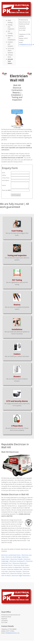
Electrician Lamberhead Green (11, 555)
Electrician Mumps (16, 573)
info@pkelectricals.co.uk (12, 633)
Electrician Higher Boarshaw (21, 576)
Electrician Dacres (7, 565)
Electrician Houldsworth (17, 561)
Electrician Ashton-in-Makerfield (11, 567)
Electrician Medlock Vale (15, 569)
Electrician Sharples (15, 571)
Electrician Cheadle (17, 559)
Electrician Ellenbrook (20, 563)
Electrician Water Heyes (21, 565)
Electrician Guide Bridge (13, 557)
